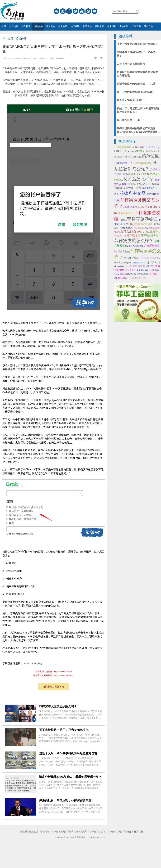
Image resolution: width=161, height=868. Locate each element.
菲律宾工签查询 (97, 832)
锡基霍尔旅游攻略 (123, 263)
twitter (76, 11)
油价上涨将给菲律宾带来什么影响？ (137, 44)
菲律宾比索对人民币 (77, 832)
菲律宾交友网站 (123, 147)
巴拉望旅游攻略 (142, 174)
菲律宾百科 (137, 832)
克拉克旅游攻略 (136, 246)
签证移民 (75, 26)
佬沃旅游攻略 (142, 270)
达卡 (134, 228)
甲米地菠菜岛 (131, 258)
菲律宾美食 (124, 252)
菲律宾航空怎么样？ (138, 184)
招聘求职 (99, 26)
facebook (69, 11)
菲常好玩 (63, 26)
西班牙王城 (142, 228)
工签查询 (124, 26)
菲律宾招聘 (128, 174)
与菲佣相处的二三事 (128, 120)
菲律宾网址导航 (142, 163)
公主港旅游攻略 (152, 147)
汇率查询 (136, 26)
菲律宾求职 (131, 270)
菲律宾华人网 (58, 832)
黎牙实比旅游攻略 (132, 232)
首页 (4, 26)
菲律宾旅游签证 (142, 219)
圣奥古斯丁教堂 (132, 188)
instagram (88, 11)
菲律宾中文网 (133, 193)
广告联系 (22, 832)
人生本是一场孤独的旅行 (131, 64)
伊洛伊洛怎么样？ (128, 213)
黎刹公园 (151, 156)
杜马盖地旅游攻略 (137, 278)
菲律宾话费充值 (133, 157)
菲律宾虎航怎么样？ (134, 241)
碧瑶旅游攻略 (137, 266)
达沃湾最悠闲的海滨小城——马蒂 (136, 84)
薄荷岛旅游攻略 (149, 235)
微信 (56, 11)
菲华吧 (141, 207)
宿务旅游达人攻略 (143, 224)
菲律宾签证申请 (139, 263)
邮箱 (95, 11)
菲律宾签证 (139, 151)
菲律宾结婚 (125, 228)
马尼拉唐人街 (120, 236)
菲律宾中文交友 (123, 151)
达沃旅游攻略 (141, 274)
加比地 (129, 224)
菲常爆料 (112, 26)
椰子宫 (150, 266)
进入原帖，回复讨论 (54, 687)
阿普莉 (123, 220)
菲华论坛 (14, 26)
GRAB (25, 663)
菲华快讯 (26, 26)
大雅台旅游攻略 (151, 232)
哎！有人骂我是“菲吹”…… (132, 100)
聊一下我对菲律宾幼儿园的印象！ (136, 92)
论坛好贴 (38, 26)
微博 (63, 11)
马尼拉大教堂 (138, 147)
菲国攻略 (87, 26)
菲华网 (77, 837)
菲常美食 (51, 26)
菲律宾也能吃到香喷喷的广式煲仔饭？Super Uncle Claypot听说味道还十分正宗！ (138, 132)
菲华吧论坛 (133, 235)
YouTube (82, 11)
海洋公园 (152, 262)
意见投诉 (33, 832)
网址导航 (148, 26)
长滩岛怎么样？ (138, 179)
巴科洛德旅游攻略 (149, 258)
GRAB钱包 (36, 663)
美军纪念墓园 (130, 207)
